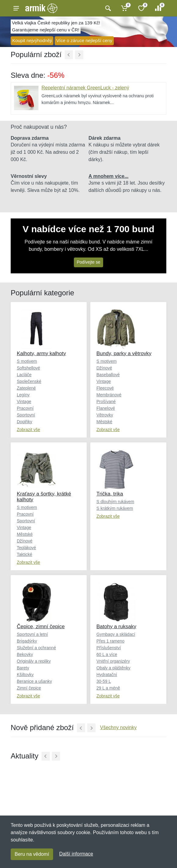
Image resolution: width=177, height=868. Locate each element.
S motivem (27, 361)
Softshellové (28, 368)
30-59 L (104, 681)
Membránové (109, 395)
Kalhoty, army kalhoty (41, 353)
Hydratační (107, 675)
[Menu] (16, 8)
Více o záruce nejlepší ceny (84, 40)
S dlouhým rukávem (115, 502)
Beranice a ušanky (34, 681)
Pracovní (25, 408)
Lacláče (24, 375)
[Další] (79, 55)
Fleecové (105, 388)
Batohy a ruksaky (116, 627)
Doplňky (25, 422)
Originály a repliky (34, 661)
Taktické (25, 554)
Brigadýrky (27, 641)
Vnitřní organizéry (113, 661)
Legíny (23, 395)
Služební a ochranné (36, 648)
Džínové (104, 368)
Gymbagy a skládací (116, 634)
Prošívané (106, 402)
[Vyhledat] (107, 8)
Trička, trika (110, 494)
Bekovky (25, 654)
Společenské (29, 381)
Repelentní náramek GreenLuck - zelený (85, 88)
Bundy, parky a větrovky (124, 353)
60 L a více (107, 654)
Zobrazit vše (28, 430)
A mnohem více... (108, 176)
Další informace (76, 854)
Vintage (24, 402)
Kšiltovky (25, 675)
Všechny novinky (118, 728)
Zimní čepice (29, 688)
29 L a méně (108, 688)
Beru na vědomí (32, 854)
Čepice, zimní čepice (41, 627)
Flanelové (106, 408)
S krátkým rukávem (115, 508)
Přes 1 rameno (110, 641)
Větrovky (105, 415)
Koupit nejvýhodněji (32, 40)
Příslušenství (109, 648)
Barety (23, 668)
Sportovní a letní (32, 634)
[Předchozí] (69, 55)
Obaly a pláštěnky (113, 668)
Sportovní (26, 415)
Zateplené (26, 388)
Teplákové (26, 548)
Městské (104, 422)
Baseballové (108, 375)
